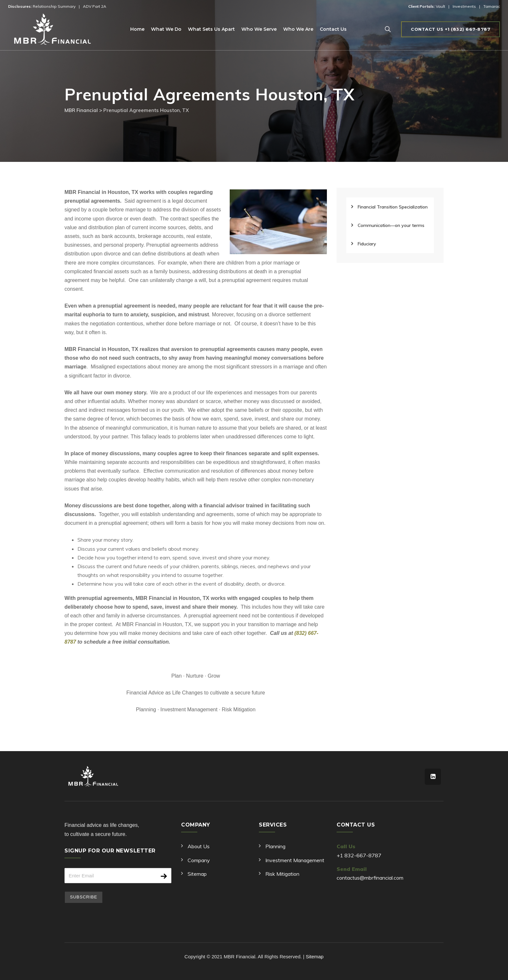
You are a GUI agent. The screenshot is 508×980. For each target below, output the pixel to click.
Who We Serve (259, 29)
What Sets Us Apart (211, 29)
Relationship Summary (54, 6)
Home (137, 29)
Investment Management (295, 860)
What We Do (166, 29)
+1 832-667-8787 (359, 855)
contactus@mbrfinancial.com (370, 878)
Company (199, 860)
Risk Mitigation (282, 874)
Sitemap (197, 874)
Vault (440, 6)
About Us (199, 846)
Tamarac (492, 6)
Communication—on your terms (391, 225)
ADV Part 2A (95, 6)
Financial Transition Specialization (393, 207)
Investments (464, 6)
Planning (275, 846)
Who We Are (298, 29)
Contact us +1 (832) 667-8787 (450, 29)
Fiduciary (367, 244)
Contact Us (333, 29)
